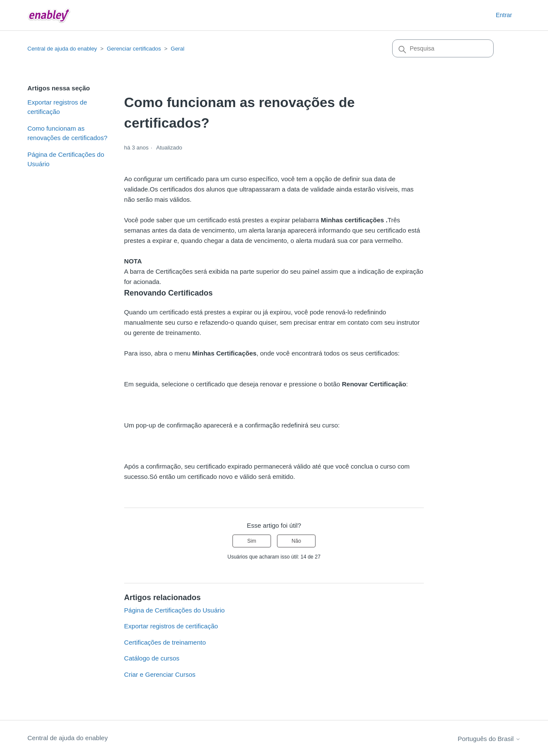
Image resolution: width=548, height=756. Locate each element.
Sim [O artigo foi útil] (252, 541)
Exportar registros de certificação (57, 107)
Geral (178, 49)
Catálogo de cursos (152, 658)
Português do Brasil (489, 739)
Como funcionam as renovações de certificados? (67, 133)
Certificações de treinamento (165, 642)
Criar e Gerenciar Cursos (160, 674)
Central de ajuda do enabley (62, 49)
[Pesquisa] (443, 48)
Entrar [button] (504, 15)
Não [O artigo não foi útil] (296, 541)
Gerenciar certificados (134, 49)
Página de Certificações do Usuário (66, 159)
